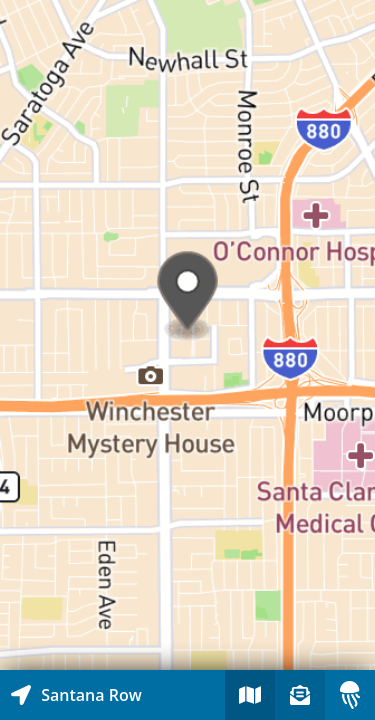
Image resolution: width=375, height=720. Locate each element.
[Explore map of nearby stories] (187, 335)
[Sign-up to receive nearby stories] (300, 695)
